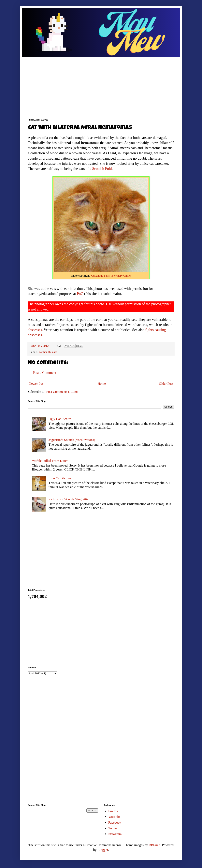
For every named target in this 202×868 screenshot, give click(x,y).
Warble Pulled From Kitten (50, 461)
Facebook (115, 823)
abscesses (35, 330)
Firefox (113, 811)
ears (55, 352)
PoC (80, 294)
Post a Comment (44, 373)
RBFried (155, 845)
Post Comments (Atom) (62, 392)
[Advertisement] (101, 85)
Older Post (166, 384)
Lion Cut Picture (60, 478)
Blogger (103, 850)
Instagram (115, 834)
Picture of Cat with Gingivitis (68, 499)
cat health (45, 352)
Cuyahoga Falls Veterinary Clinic (111, 276)
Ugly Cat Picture (60, 419)
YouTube (114, 817)
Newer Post (37, 384)
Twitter (113, 828)
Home (102, 384)
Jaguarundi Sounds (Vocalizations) (72, 440)
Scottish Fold (102, 169)
